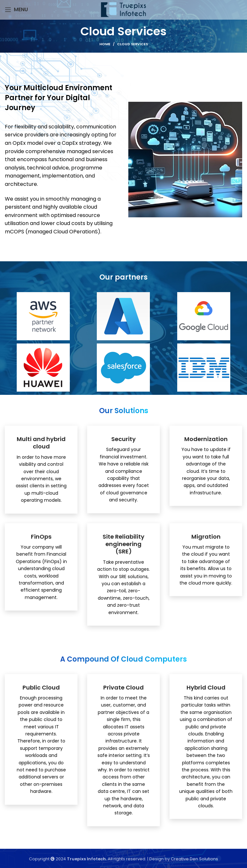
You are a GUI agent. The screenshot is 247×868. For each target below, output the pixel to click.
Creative (180, 859)
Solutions (209, 859)
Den (194, 859)
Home (105, 44)
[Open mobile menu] (16, 10)
